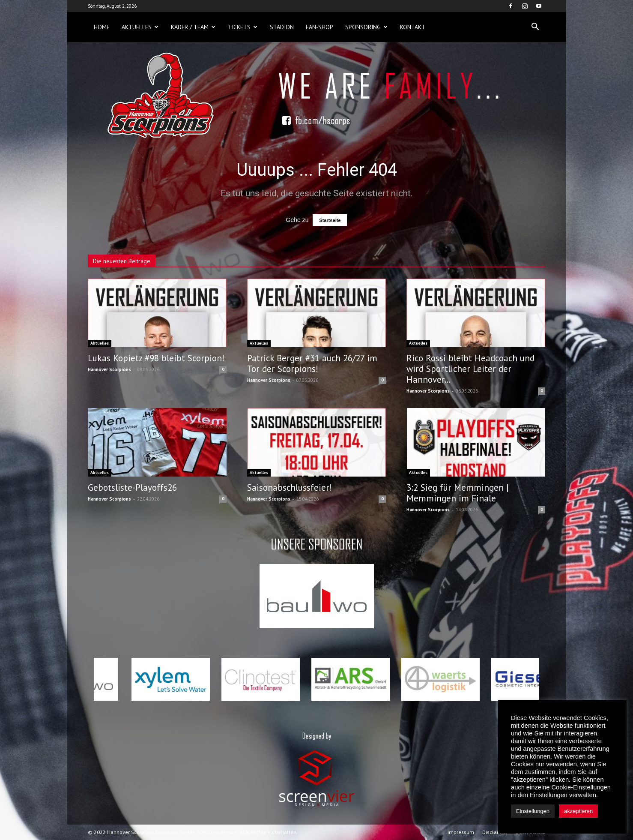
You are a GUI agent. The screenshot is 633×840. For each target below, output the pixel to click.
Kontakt (413, 27)
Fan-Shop (319, 27)
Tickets (243, 27)
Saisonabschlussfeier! (290, 487)
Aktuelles (140, 27)
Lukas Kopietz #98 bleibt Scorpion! (156, 358)
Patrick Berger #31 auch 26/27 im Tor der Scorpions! (312, 363)
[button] (535, 27)
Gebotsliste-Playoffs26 (132, 487)
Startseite (330, 220)
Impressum (461, 832)
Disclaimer (495, 832)
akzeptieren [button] (578, 811)
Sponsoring (366, 27)
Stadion (282, 27)
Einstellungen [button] (533, 811)
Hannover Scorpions (109, 369)
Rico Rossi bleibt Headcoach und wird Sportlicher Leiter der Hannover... (470, 369)
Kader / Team (193, 27)
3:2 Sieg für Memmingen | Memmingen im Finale (458, 493)
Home (102, 27)
